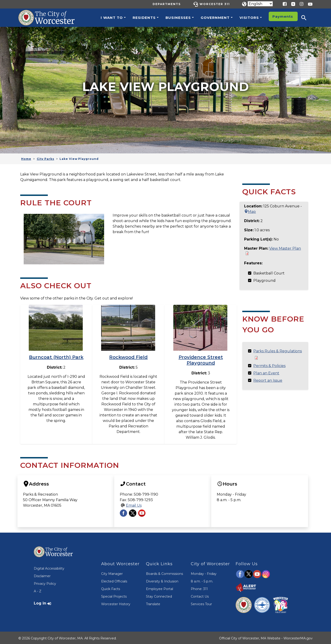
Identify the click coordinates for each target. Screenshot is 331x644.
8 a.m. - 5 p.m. (202, 580)
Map (250, 212)
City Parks (46, 159)
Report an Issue (268, 380)
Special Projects (114, 595)
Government (215, 18)
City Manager (112, 573)
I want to (112, 18)
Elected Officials (114, 580)
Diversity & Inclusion (162, 580)
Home (26, 159)
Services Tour (201, 603)
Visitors (249, 18)
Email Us (134, 504)
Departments (167, 4)
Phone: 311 (199, 588)
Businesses (178, 18)
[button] (307, 18)
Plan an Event (266, 373)
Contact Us (200, 595)
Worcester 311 (215, 4)
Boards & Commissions (164, 573)
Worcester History (116, 603)
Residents (144, 18)
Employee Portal (160, 588)
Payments (283, 16)
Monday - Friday (204, 573)
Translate (153, 603)
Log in (40, 602)
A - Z (38, 590)
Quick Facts (111, 588)
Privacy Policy (45, 582)
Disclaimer (42, 575)
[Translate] (260, 4)
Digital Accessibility (49, 567)
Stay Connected (159, 595)
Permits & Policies (269, 366)
